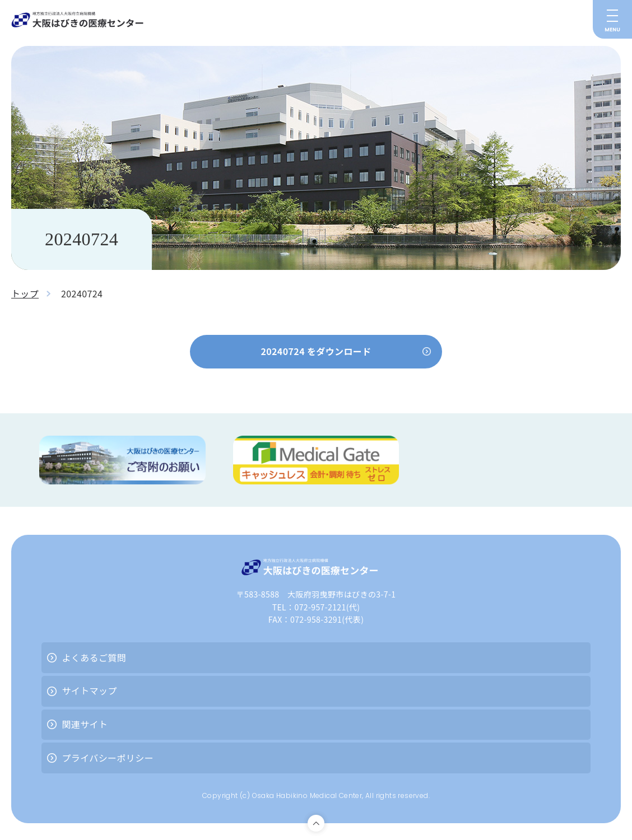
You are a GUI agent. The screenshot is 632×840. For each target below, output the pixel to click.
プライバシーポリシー (108, 758)
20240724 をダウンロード (316, 351)
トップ (25, 293)
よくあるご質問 (94, 657)
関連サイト (85, 724)
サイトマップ (89, 691)
